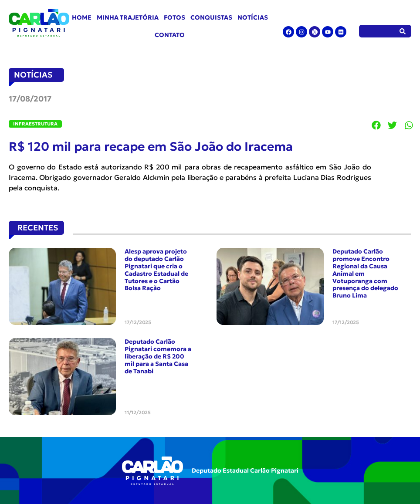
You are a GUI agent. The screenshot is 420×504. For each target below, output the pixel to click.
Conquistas (211, 17)
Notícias (253, 17)
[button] (376, 125)
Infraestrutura (35, 124)
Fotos (174, 17)
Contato (170, 35)
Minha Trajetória (128, 17)
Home (82, 17)
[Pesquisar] (403, 31)
